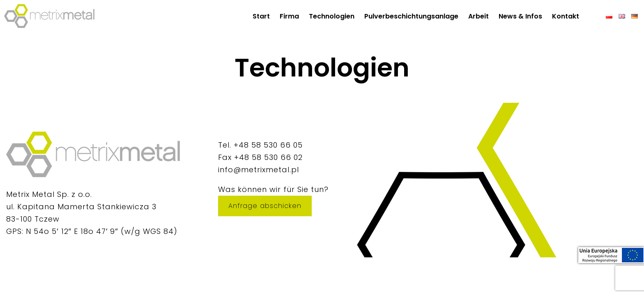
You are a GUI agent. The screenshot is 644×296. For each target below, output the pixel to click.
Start (261, 16)
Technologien (332, 16)
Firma (289, 16)
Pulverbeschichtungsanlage (411, 16)
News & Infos (520, 16)
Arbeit (478, 16)
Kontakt (566, 16)
